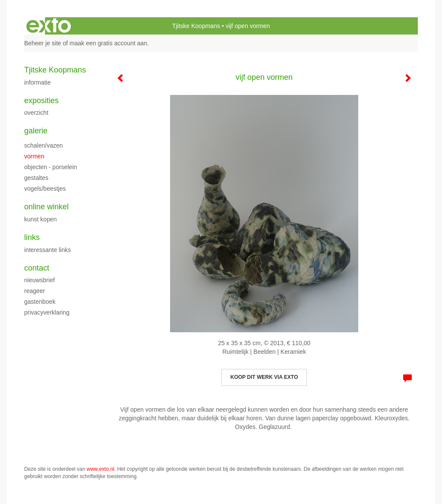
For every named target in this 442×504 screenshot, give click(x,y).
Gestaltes (36, 178)
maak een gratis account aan (108, 43)
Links (32, 237)
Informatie (37, 82)
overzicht (36, 113)
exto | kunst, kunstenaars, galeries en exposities (49, 26)
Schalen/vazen (44, 145)
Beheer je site (43, 43)
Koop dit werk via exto (264, 377)
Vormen (34, 156)
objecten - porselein (51, 167)
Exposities (41, 101)
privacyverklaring (47, 312)
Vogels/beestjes (45, 189)
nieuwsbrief (39, 280)
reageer (35, 291)
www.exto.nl (101, 469)
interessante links (47, 250)
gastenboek (40, 302)
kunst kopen (41, 219)
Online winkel (46, 207)
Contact (37, 268)
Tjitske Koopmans (196, 26)
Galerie (36, 131)
